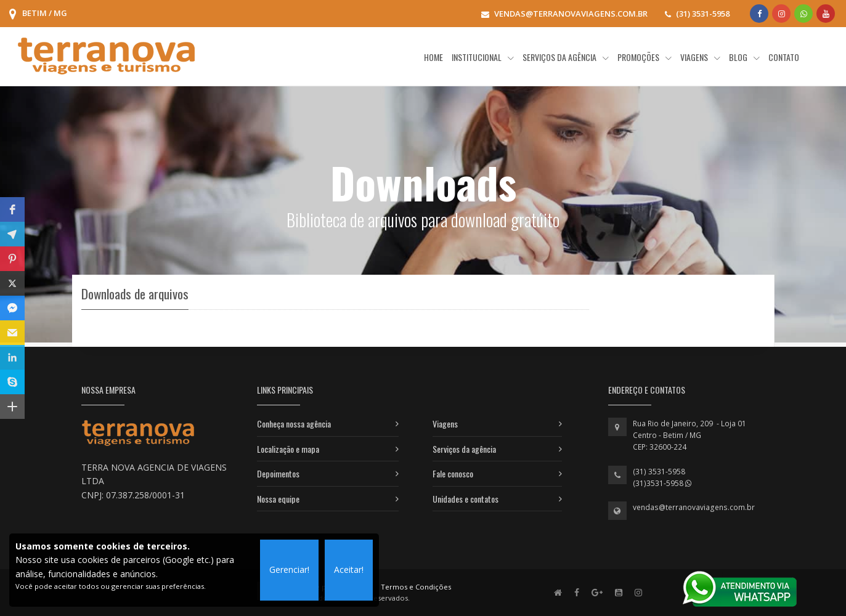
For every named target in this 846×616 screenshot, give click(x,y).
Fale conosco (453, 473)
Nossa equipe (278, 499)
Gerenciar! (289, 569)
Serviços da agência (464, 449)
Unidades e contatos (466, 499)
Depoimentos (278, 473)
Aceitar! (349, 569)
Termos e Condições (416, 587)
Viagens (445, 423)
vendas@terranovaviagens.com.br (694, 507)
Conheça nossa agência (294, 423)
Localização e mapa (288, 449)
